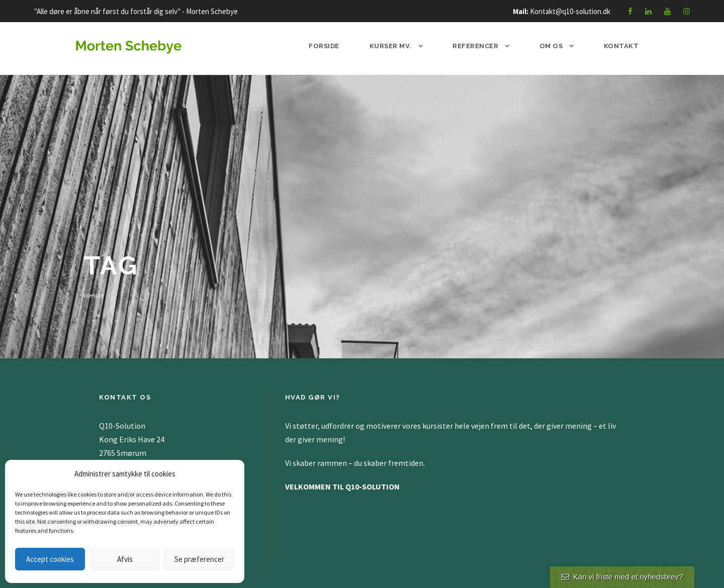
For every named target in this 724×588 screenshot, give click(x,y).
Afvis (125, 559)
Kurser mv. (391, 46)
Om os (551, 46)
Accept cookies (50, 559)
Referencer (475, 46)
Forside (324, 46)
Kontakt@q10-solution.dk (570, 11)
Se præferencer (199, 559)
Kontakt (621, 46)
